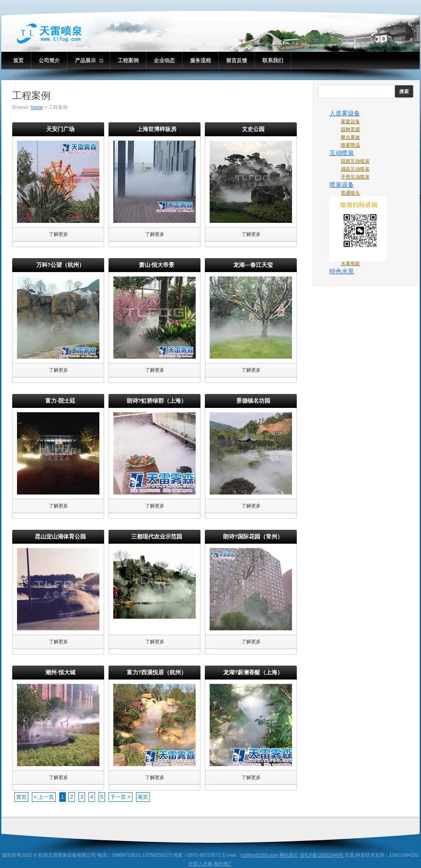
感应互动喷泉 (355, 169)
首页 (18, 61)
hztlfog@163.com (259, 855)
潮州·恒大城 (60, 672)
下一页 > (120, 797)
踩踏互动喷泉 (355, 161)
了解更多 (58, 234)
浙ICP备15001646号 (322, 855)
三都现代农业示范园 (157, 537)
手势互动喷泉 (355, 177)
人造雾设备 (345, 113)
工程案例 (128, 61)
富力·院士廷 (60, 401)
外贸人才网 (200, 864)
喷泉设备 (342, 185)
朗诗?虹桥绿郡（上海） (157, 401)
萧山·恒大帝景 (157, 265)
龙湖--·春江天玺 (253, 265)
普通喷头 (350, 193)
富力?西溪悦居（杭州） (157, 672)
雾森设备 (350, 121)
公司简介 (49, 61)
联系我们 (273, 61)
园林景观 (350, 129)
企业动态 (164, 61)
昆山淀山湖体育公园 (60, 537)
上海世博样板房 (157, 129)
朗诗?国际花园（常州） (253, 537)
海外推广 (223, 864)
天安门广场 (60, 129)
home (37, 107)
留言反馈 (237, 61)
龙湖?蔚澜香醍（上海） (253, 672)
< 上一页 (44, 797)
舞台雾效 (350, 137)
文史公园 (253, 129)
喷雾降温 (350, 145)
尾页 (143, 797)
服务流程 (200, 61)
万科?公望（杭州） (61, 265)
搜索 (404, 91)
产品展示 (89, 61)
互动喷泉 (342, 153)
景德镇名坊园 (253, 401)
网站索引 (289, 855)
